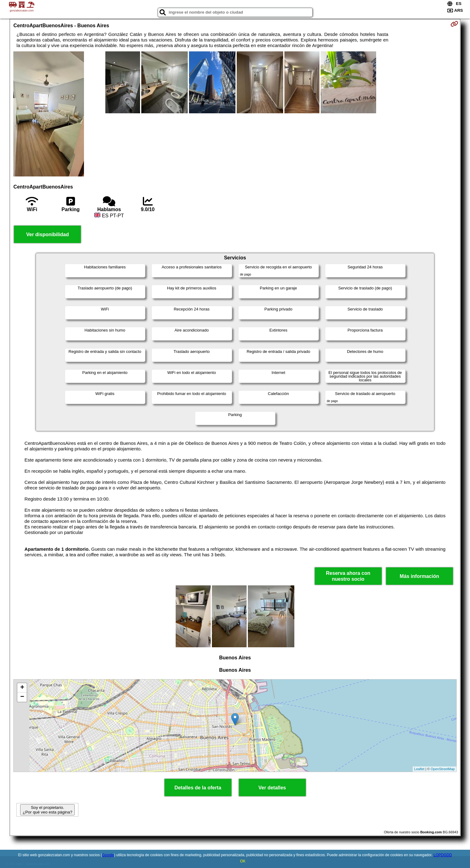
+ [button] (22, 688)
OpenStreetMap (443, 769)
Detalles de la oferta (198, 788)
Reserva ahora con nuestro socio (348, 576)
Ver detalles (272, 788)
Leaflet (419, 769)
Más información (419, 576)
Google (108, 855)
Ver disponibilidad (47, 234)
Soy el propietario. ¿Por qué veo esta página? (47, 810)
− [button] (22, 697)
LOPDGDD (443, 855)
